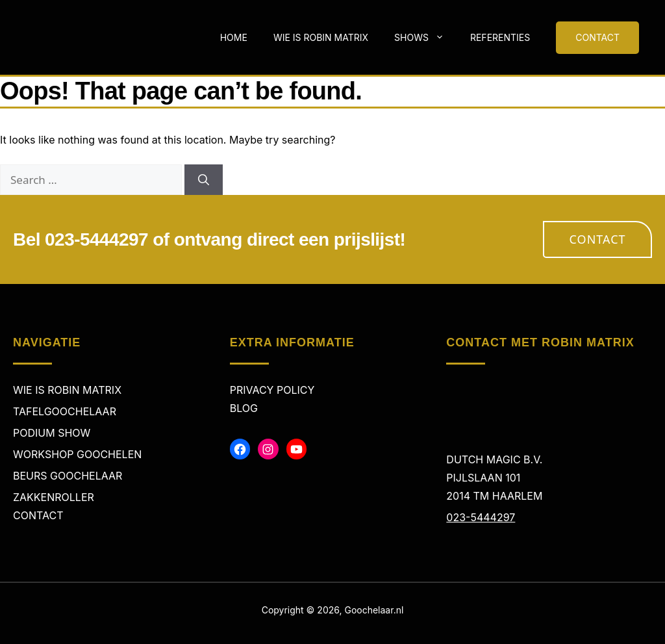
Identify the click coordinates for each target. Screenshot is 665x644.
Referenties (500, 37)
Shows (426, 38)
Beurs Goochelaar (68, 476)
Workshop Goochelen (77, 454)
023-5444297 (481, 517)
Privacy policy (272, 390)
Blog (244, 408)
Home (234, 37)
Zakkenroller (54, 497)
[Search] (204, 180)
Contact (598, 239)
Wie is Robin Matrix (321, 37)
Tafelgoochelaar (65, 411)
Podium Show (52, 433)
